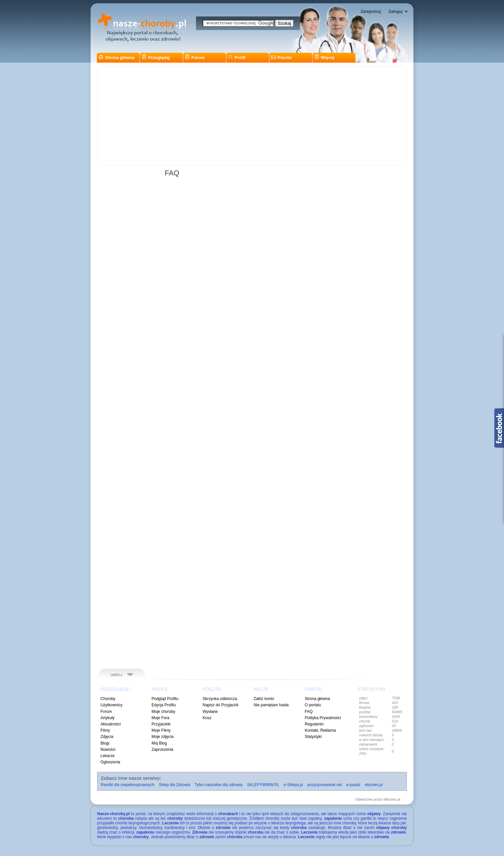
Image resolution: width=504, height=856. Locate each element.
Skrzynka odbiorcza (220, 699)
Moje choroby (163, 712)
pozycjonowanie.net (325, 785)
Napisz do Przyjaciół (220, 705)
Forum (195, 58)
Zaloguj (395, 12)
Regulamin (314, 724)
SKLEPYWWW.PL (263, 785)
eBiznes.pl (392, 799)
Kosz (207, 718)
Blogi (105, 743)
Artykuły (108, 718)
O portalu (313, 705)
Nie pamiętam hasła (271, 705)
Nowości (108, 749)
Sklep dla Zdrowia (174, 785)
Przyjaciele (161, 724)
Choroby (108, 699)
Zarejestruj (371, 12)
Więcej (324, 58)
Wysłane (210, 712)
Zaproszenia (162, 749)
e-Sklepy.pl (293, 785)
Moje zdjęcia (163, 737)
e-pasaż (354, 785)
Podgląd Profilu (165, 699)
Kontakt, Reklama (320, 730)
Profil (237, 58)
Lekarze (108, 756)
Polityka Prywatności (323, 718)
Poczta (281, 58)
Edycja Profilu (164, 705)
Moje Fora (160, 718)
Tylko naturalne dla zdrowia (219, 785)
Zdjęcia (107, 737)
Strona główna (117, 58)
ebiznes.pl (374, 785)
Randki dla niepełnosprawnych (128, 785)
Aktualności (111, 724)
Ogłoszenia (110, 762)
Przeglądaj (156, 58)
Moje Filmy (161, 730)
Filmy (105, 730)
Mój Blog (159, 743)
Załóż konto (264, 699)
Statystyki (313, 737)
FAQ (309, 712)
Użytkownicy (112, 705)
